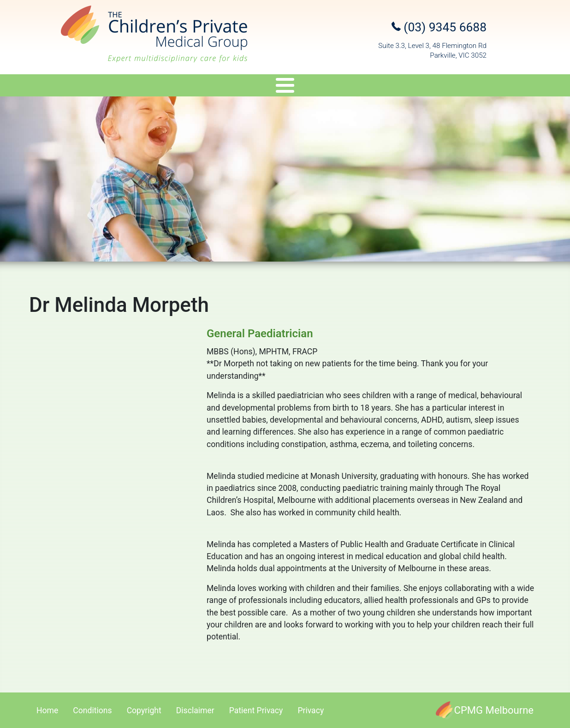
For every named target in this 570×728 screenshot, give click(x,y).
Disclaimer (195, 710)
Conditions (92, 710)
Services (193, 87)
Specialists (129, 87)
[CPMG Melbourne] (485, 710)
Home (47, 710)
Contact (490, 87)
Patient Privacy (256, 710)
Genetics (250, 87)
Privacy (311, 710)
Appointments (353, 87)
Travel (297, 87)
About (71, 87)
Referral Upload (427, 87)
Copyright (144, 710)
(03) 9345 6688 (439, 27)
